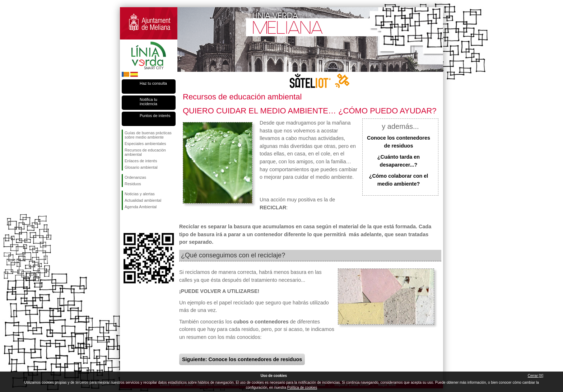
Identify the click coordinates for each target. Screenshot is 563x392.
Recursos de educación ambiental (145, 152)
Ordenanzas (135, 177)
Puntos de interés (155, 116)
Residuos (133, 184)
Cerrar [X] (536, 376)
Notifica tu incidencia (148, 102)
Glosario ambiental (141, 167)
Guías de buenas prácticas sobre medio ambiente (148, 135)
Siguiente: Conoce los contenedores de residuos (242, 359)
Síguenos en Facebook (126, 221)
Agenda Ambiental (141, 207)
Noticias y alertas (140, 194)
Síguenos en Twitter (138, 221)
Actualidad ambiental (143, 200)
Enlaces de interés (141, 161)
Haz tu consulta (153, 83)
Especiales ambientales (145, 144)
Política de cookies (302, 388)
